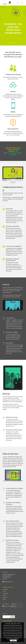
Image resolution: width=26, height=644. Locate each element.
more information (16, 639)
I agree (13, 640)
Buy (4, 592)
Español (14, 607)
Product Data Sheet (8, 606)
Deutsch (14, 605)
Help (5, 595)
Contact (5, 597)
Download (6, 594)
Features (6, 590)
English (14, 604)
